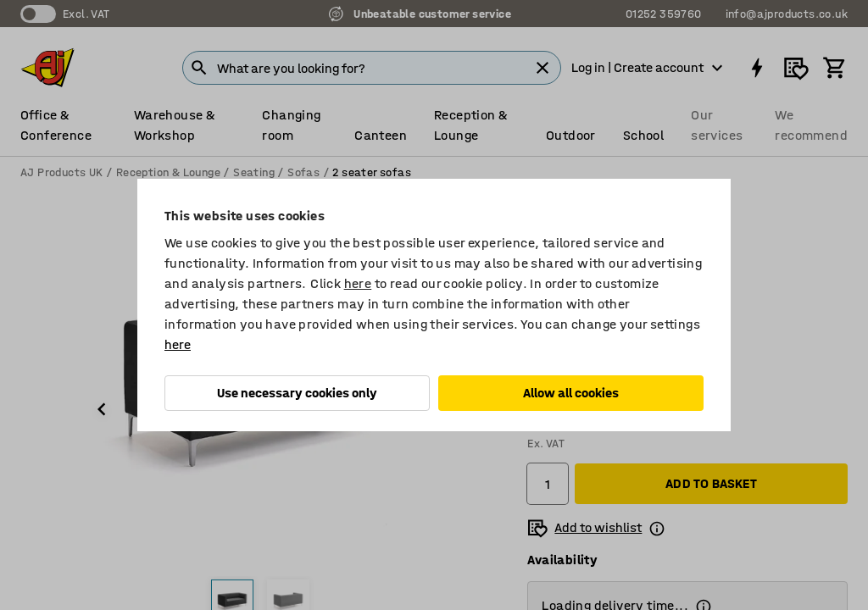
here (358, 283)
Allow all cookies (571, 393)
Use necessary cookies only (297, 393)
